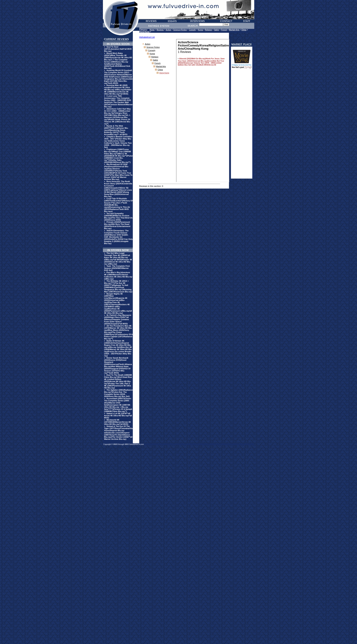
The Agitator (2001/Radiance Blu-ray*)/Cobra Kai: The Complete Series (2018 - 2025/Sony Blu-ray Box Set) (118, 393)
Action (169, 30)
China (244, 30)
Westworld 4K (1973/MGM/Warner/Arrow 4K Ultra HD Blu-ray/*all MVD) (118, 422)
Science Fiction (153, 47)
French (224, 30)
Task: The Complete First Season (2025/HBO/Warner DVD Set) (117, 268)
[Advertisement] (242, 125)
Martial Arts (161, 66)
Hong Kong (164, 73)
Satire (217, 30)
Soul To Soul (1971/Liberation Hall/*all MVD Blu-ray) (118, 49)
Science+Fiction (180, 30)
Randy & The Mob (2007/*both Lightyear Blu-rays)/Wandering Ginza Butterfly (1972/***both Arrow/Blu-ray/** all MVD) (116, 130)
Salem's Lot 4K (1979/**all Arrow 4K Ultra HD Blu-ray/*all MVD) (118, 416)
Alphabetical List (147, 37)
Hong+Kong (144, 32)
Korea (200, 30)
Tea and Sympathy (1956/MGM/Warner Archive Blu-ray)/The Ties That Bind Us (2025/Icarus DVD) (118, 217)
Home (152, 30)
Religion (209, 30)
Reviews (160, 30)
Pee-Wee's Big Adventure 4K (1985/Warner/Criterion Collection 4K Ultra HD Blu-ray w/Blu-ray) (118, 276)
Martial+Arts (234, 30)
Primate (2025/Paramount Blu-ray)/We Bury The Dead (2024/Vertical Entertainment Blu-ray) (117, 225)
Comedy (192, 30)
